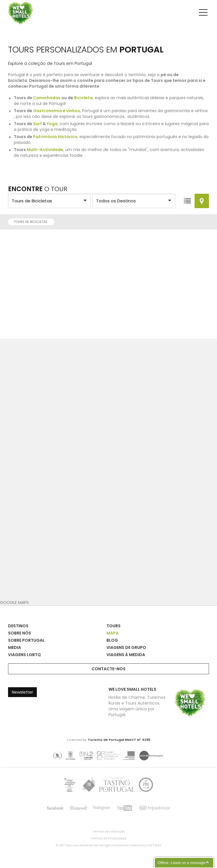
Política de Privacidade (109, 839)
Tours (114, 626)
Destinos (18, 626)
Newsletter (22, 692)
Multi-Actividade (45, 150)
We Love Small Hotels (8, 3)
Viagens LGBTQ (24, 655)
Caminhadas (47, 98)
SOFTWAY (154, 845)
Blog (112, 640)
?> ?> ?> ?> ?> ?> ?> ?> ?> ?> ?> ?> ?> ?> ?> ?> (49, 201)
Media (15, 647)
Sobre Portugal (26, 640)
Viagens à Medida (126, 655)
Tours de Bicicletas (32, 222)
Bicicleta (83, 98)
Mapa (113, 633)
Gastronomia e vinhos (57, 111)
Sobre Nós (20, 633)
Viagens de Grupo (126, 647)
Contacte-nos (108, 669)
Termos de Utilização (108, 832)
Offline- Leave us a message (181, 863)
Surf (37, 124)
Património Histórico (55, 137)
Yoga (52, 124)
